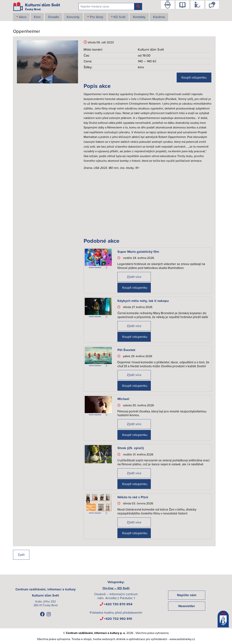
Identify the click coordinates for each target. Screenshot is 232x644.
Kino (37, 17)
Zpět (21, 555)
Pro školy (97, 17)
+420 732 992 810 (118, 619)
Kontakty (139, 17)
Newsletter (187, 606)
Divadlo (54, 17)
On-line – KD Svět (116, 588)
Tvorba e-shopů (82, 639)
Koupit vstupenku (194, 77)
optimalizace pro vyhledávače (148, 639)
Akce (23, 17)
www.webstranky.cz (182, 639)
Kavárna (159, 17)
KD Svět (119, 17)
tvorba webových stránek (109, 639)
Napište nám (187, 595)
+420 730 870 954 (118, 604)
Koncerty (73, 17)
